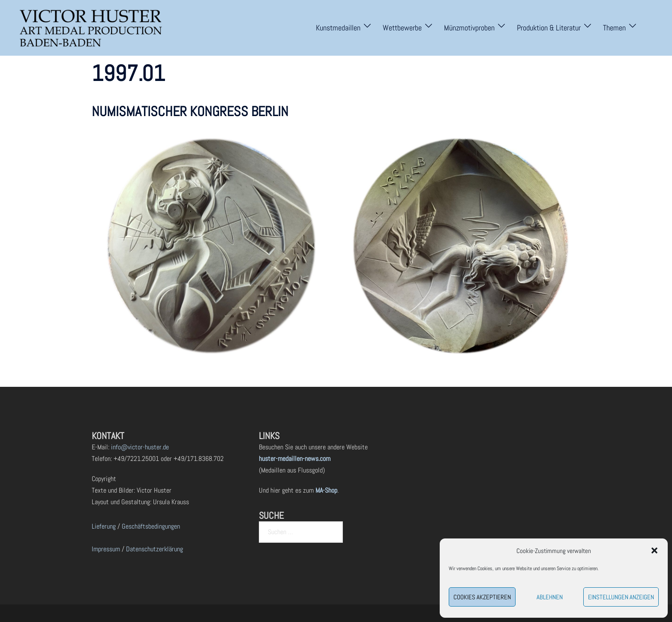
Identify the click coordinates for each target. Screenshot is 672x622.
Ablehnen (550, 597)
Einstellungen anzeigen (621, 597)
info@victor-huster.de (139, 447)
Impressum (106, 549)
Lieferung (104, 526)
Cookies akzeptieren (482, 597)
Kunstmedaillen (338, 28)
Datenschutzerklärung (154, 549)
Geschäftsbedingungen (151, 526)
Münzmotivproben (469, 28)
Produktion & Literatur (549, 28)
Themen (614, 28)
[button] (654, 550)
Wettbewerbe (402, 28)
